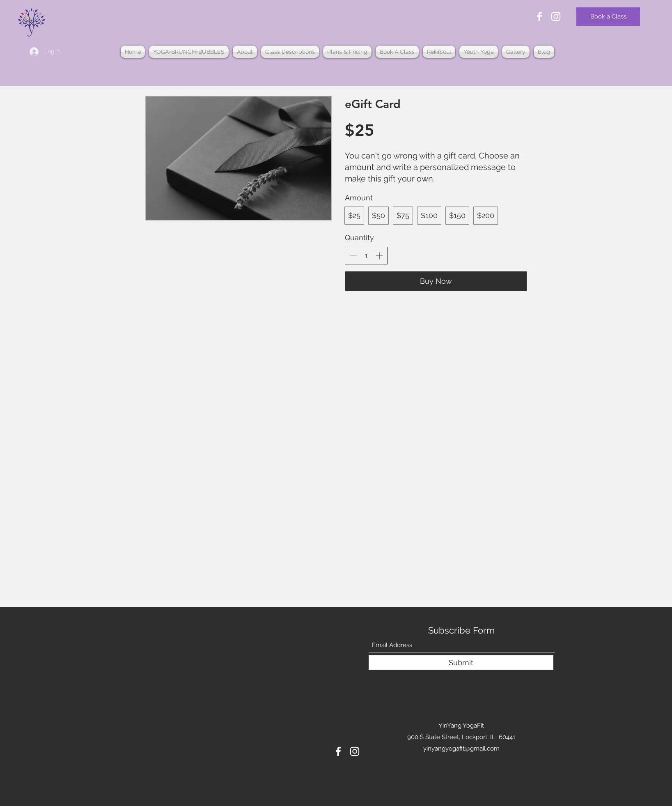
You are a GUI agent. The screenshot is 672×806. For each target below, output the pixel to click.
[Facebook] (539, 16)
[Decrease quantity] (353, 256)
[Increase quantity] (379, 256)
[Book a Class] (608, 17)
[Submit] (461, 662)
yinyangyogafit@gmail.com (461, 749)
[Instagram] (556, 16)
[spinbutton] (366, 256)
